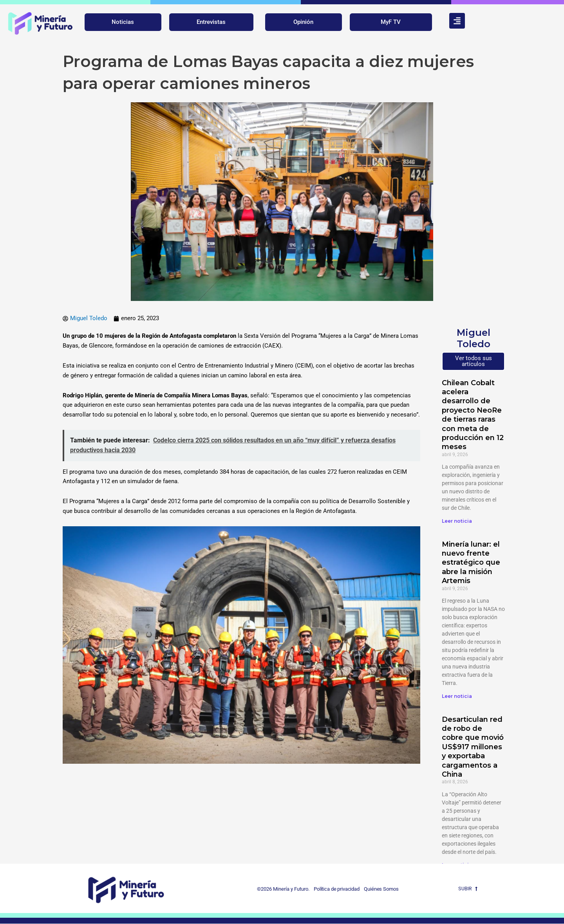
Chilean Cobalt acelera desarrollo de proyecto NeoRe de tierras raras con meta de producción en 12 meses (473, 415)
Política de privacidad (334, 889)
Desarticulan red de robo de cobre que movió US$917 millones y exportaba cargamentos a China (473, 747)
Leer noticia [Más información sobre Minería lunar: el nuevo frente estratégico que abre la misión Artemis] (457, 697)
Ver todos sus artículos (474, 361)
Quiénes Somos (382, 889)
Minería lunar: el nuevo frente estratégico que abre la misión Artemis (471, 563)
